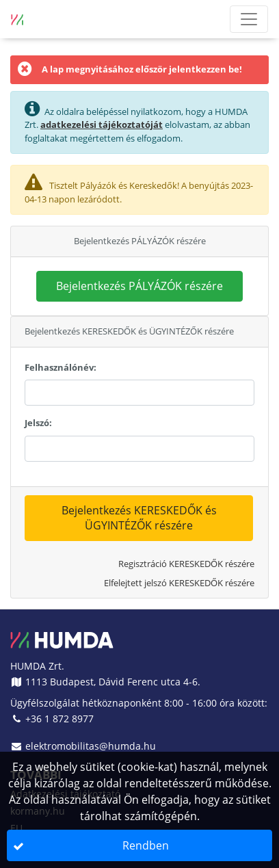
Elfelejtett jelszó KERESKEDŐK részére (179, 583)
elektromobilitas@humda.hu (83, 746)
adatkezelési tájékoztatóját (102, 124)
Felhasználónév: (61, 367)
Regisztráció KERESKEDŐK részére (186, 564)
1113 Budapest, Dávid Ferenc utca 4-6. (105, 682)
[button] (139, 287)
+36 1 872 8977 (52, 719)
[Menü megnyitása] (249, 19)
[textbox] (139, 393)
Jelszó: (38, 423)
